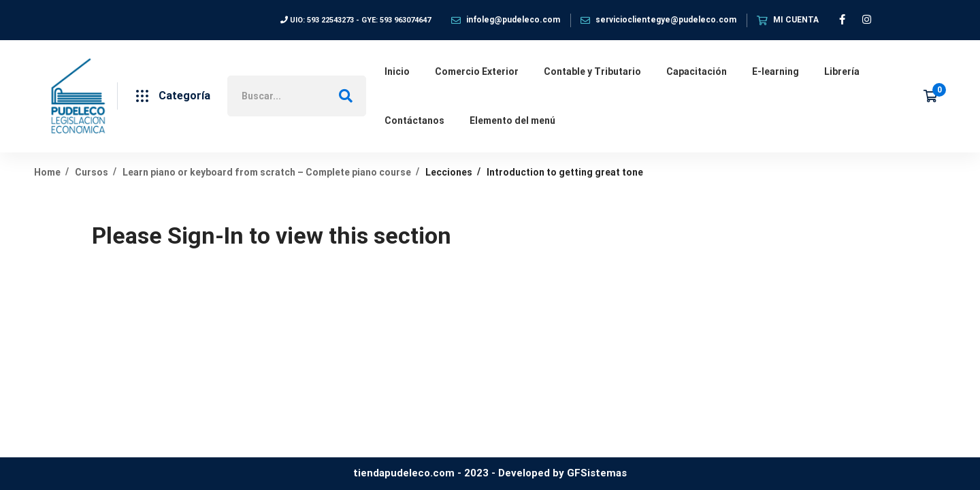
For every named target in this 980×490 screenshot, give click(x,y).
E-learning (775, 71)
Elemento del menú (512, 120)
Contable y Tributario (592, 71)
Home (47, 172)
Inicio (397, 71)
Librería (842, 71)
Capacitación (697, 71)
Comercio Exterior (477, 71)
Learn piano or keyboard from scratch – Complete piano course (267, 172)
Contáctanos (414, 120)
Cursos (92, 172)
